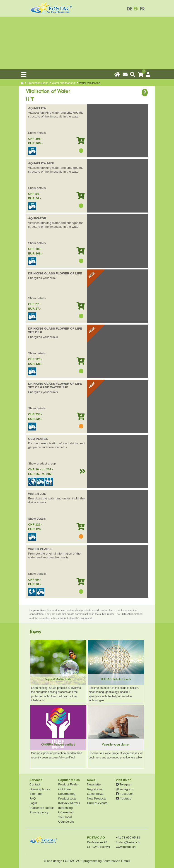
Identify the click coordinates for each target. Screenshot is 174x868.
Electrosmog (67, 794)
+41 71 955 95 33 (128, 837)
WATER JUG (37, 494)
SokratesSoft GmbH (116, 861)
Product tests (67, 798)
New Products (97, 798)
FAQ (33, 798)
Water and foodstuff (64, 83)
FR (142, 9)
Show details (37, 133)
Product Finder (68, 784)
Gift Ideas (65, 789)
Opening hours (40, 789)
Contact (35, 784)
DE (129, 9)
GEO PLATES (38, 439)
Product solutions (38, 83)
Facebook (125, 794)
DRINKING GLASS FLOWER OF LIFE (55, 273)
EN (136, 9)
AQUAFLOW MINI (41, 163)
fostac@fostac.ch (128, 842)
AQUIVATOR (37, 218)
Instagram (124, 789)
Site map (36, 794)
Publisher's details (42, 808)
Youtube (123, 798)
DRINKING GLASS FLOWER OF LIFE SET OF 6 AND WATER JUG (55, 385)
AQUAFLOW (37, 108)
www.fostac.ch (126, 847)
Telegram (124, 784)
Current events (97, 803)
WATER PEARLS (40, 549)
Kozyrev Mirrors (69, 803)
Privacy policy (39, 812)
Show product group (42, 463)
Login (33, 803)
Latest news (95, 794)
